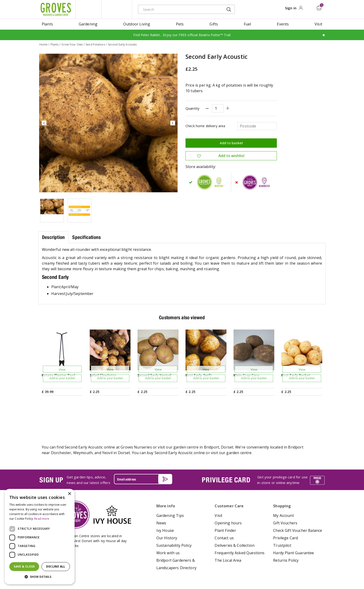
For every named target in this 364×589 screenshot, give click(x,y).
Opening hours (228, 498)
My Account (283, 491)
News (161, 498)
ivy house (117, 9)
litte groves (89, 9)
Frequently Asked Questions (240, 528)
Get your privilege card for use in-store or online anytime (282, 456)
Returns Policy (286, 536)
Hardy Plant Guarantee (294, 528)
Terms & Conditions (171, 571)
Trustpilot (282, 521)
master (312, 572)
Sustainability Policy (174, 521)
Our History (167, 513)
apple (280, 572)
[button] (40, 577)
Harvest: (59, 293)
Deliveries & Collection (235, 521)
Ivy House (165, 506)
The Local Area (228, 536)
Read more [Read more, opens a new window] (42, 519)
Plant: (56, 287)
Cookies (215, 571)
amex (270, 572)
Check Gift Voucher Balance (298, 506)
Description (53, 237)
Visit (218, 491)
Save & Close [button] (24, 566)
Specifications (86, 237)
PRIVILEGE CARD (226, 455)
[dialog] (40, 537)
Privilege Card (285, 513)
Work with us (168, 528)
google (291, 572)
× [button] (69, 494)
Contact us (224, 513)
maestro (301, 572)
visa (322, 572)
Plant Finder (225, 506)
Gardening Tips (170, 491)
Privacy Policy (197, 571)
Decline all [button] (56, 566)
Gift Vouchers (285, 498)
